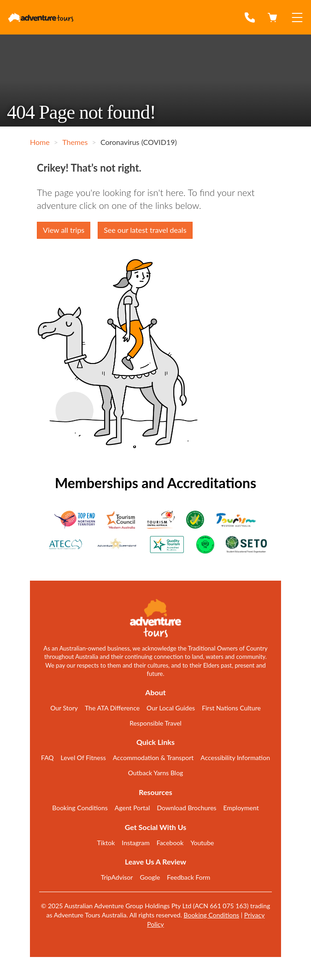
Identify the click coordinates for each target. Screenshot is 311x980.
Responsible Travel (155, 723)
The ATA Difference (112, 708)
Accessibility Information (235, 758)
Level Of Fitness (83, 758)
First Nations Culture (231, 708)
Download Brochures (187, 808)
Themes (75, 142)
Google (150, 877)
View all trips (64, 230)
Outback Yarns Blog (156, 773)
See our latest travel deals (145, 230)
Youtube (202, 843)
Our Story (64, 708)
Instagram (135, 843)
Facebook (170, 843)
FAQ (47, 758)
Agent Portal (132, 808)
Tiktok (106, 843)
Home (40, 142)
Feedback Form (188, 877)
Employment (241, 808)
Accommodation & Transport (153, 758)
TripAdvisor (117, 877)
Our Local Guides (171, 708)
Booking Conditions (80, 808)
